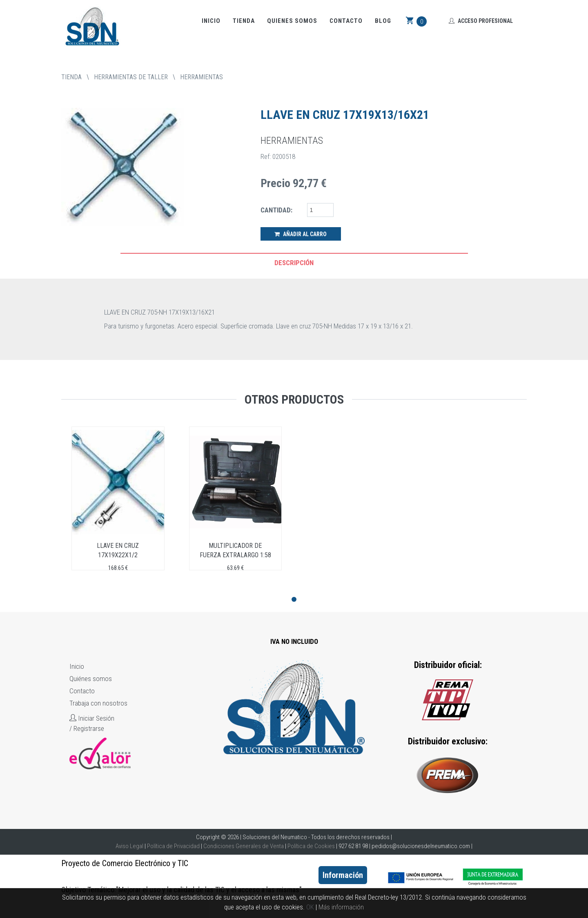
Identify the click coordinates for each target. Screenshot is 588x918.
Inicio (211, 21)
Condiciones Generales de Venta (244, 846)
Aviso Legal (129, 846)
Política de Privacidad (173, 846)
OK (310, 907)
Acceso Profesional (481, 21)
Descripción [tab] (294, 263)
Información (343, 875)
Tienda (244, 21)
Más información (341, 907)
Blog (383, 21)
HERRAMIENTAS (202, 77)
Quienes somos (292, 21)
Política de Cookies (311, 846)
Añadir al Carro (301, 234)
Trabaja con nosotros (98, 703)
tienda (71, 77)
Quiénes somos (91, 679)
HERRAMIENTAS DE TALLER (131, 77)
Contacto (346, 21)
